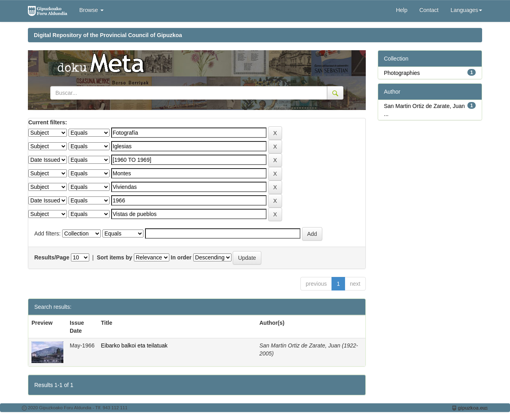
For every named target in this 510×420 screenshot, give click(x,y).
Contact (429, 10)
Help (402, 10)
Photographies (402, 73)
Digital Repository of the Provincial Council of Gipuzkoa (108, 35)
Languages (466, 10)
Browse (91, 10)
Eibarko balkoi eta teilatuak (134, 345)
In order (181, 257)
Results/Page (52, 257)
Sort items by (115, 257)
